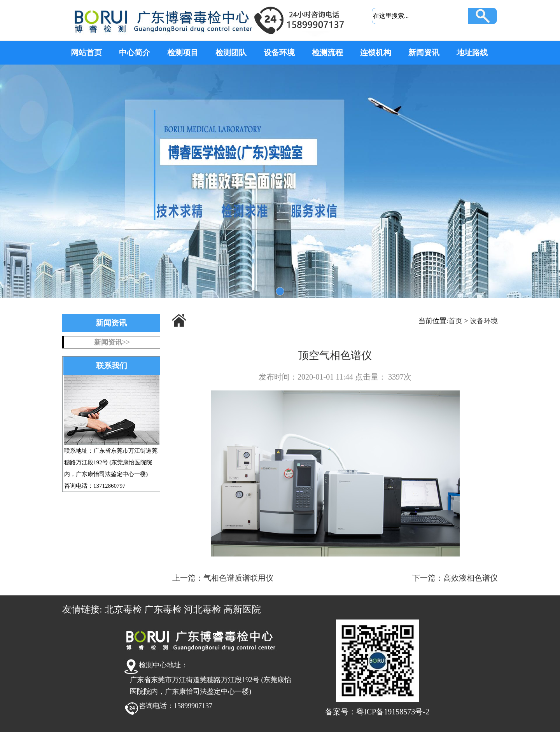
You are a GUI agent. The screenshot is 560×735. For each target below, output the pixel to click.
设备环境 (279, 52)
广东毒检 (163, 609)
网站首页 (86, 52)
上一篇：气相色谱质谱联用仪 (223, 578)
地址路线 (472, 52)
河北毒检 (203, 609)
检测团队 (231, 52)
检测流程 (327, 52)
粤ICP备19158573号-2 (393, 712)
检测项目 (183, 52)
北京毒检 (123, 609)
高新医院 (242, 609)
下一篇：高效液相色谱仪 (455, 578)
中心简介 (135, 52)
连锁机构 (376, 52)
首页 (455, 321)
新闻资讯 (424, 52)
